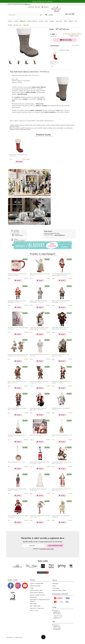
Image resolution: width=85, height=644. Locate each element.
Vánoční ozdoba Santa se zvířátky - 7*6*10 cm (62, 436)
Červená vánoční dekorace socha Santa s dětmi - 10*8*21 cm (17, 409)
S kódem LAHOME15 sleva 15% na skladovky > (43, 1)
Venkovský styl (23, 121)
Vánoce (11, 121)
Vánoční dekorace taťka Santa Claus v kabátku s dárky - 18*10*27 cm (61, 328)
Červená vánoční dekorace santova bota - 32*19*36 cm (55, 63)
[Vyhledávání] (23, 15)
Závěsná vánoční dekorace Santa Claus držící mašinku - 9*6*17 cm (61, 302)
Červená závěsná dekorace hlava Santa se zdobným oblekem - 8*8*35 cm (61, 275)
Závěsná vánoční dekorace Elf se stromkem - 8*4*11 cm (40, 275)
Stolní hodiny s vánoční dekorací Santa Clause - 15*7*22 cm (61, 355)
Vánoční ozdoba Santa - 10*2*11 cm (16, 462)
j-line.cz (32, 610)
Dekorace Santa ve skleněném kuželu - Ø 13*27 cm (17, 436)
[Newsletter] (33, 546)
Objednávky (55, 584)
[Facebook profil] (11, 586)
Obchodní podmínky (35, 586)
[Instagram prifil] (18, 586)
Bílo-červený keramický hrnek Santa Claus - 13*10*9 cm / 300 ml (17, 275)
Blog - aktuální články (35, 606)
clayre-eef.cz (33, 608)
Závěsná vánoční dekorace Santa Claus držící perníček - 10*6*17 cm (39, 302)
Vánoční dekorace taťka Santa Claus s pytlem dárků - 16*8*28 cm (38, 409)
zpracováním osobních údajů (47, 549)
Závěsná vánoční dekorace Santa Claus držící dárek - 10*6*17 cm (17, 302)
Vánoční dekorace (40, 121)
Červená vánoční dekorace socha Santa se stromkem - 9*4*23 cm (39, 382)
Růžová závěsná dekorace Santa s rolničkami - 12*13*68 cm (40, 517)
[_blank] (25, 586)
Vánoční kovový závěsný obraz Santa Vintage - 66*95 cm (18, 328)
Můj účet (32, 7)
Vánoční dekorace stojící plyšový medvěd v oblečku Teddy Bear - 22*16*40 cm (39, 328)
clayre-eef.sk (41, 608)
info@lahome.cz (27, 4)
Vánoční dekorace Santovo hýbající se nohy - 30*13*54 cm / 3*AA (40, 463)
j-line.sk (37, 610)
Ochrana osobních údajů (36, 590)
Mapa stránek (33, 604)
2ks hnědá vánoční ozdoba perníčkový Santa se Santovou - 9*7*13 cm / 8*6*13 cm (18, 355)
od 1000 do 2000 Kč (31, 121)
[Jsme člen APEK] (13, 596)
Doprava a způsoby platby (37, 583)
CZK (70, 14)
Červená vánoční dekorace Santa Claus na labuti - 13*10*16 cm (62, 463)
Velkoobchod (33, 597)
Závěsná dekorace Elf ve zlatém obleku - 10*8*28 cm (61, 517)
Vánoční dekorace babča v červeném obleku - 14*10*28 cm (18, 517)
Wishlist (39, 7)
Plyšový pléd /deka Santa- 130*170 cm (39, 435)
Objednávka (46, 7)
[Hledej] (41, 15)
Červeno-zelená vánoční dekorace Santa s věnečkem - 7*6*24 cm (17, 490)
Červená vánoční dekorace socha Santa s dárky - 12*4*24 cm (17, 382)
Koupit (20, 162)
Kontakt (32, 588)
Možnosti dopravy (55, 46)
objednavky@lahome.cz (60, 235)
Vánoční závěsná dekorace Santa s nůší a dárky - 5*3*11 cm (61, 490)
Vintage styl (16, 121)
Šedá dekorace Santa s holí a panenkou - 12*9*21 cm (61, 409)
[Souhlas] (32, 549)
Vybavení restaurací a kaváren (38, 595)
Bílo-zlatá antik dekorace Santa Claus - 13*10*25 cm (38, 490)
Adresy (54, 586)
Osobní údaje (56, 588)
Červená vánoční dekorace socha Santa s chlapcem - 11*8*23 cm (61, 382)
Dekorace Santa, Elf (49, 121)
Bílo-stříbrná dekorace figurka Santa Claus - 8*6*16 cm (40, 355)
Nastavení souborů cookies (59, 590)
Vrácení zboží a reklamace (37, 593)
